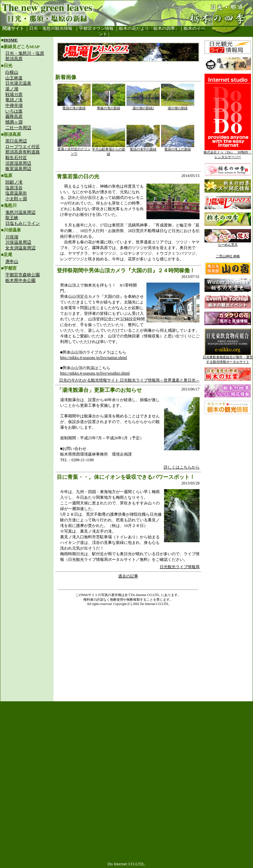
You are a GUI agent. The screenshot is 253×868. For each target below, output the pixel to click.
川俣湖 (12, 237)
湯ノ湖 (12, 89)
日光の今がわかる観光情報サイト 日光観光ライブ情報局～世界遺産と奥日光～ (129, 380)
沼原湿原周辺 (18, 163)
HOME (11, 40)
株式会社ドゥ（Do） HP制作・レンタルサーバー (228, 153)
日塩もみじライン (23, 223)
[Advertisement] (27, 331)
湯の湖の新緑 (178, 106)
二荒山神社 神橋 (228, 256)
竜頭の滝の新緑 (74, 106)
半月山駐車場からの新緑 (109, 150)
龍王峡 (12, 218)
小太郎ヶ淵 (16, 199)
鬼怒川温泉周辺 (20, 212)
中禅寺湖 (14, 105)
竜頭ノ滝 (14, 100)
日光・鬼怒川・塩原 (25, 53)
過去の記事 (128, 576)
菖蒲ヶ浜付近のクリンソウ (74, 150)
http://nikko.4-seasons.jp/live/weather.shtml (95, 373)
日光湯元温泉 (18, 83)
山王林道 (14, 78)
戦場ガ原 (14, 94)
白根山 (12, 72)
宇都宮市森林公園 (23, 275)
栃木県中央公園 (20, 280)
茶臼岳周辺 (16, 141)
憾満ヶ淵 (14, 122)
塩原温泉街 (16, 193)
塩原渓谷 (14, 188)
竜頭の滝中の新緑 (143, 148)
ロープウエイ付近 (23, 147)
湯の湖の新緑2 (143, 106)
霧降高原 (14, 116)
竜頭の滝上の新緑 (178, 148)
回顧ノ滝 (14, 182)
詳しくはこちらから (182, 467)
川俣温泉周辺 (18, 242)
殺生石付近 (16, 158)
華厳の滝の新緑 (109, 106)
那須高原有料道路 (23, 152)
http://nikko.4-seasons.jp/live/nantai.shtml (94, 358)
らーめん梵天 (228, 243)
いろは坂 (14, 111)
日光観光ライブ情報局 (180, 567)
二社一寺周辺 (18, 128)
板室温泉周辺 (18, 169)
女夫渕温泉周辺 (20, 248)
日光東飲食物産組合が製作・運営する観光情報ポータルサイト (228, 358)
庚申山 (12, 261)
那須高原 (14, 59)
